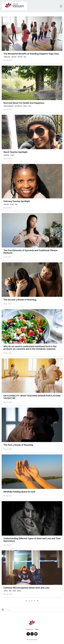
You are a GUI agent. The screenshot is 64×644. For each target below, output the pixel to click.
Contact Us (30, 629)
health (14, 591)
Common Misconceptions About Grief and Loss (26, 588)
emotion (6, 591)
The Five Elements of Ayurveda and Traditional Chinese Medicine (30, 252)
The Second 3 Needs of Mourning (20, 300)
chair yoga (14, 57)
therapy (19, 591)
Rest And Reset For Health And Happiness (24, 103)
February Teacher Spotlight (17, 201)
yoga (25, 57)
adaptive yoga (7, 57)
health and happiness (9, 106)
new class (20, 57)
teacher (12, 155)
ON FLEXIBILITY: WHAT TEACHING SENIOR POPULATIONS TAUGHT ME (32, 397)
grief (10, 591)
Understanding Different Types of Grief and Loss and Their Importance (32, 540)
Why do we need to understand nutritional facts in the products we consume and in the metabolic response (30, 348)
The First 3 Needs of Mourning (18, 445)
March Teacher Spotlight (15, 152)
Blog (37, 629)
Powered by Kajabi (32, 640)
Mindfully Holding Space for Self (19, 492)
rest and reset (18, 106)
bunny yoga (6, 155)
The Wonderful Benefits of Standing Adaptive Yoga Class (31, 54)
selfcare (25, 106)
